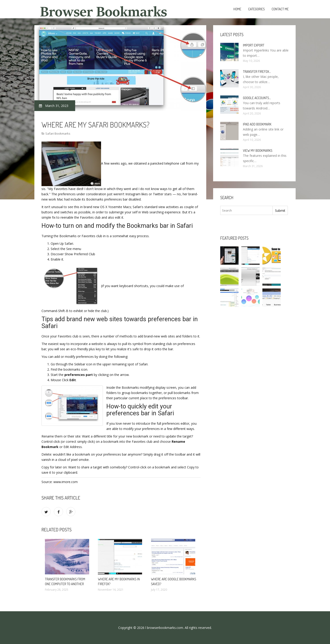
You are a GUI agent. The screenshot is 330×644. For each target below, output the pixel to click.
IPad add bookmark (257, 124)
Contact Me (280, 9)
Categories (256, 9)
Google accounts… (257, 98)
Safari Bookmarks (58, 133)
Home (237, 9)
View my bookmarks (258, 151)
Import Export (254, 45)
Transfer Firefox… (257, 72)
